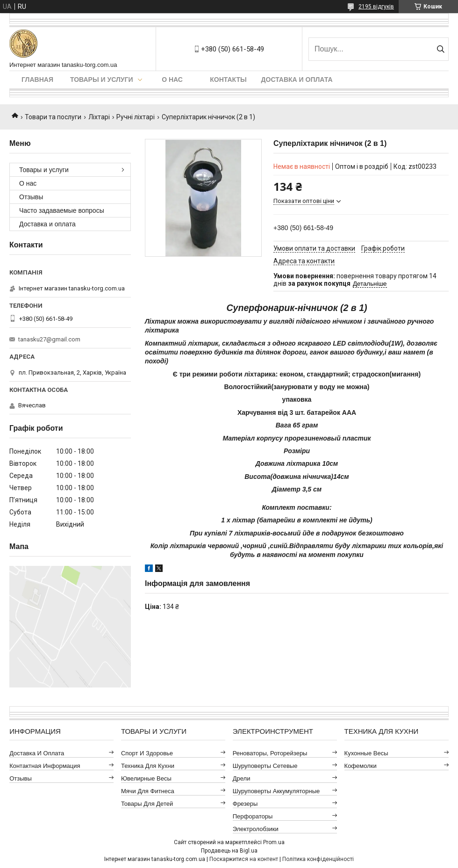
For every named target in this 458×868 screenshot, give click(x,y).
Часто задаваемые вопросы (62, 210)
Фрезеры (245, 804)
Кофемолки (361, 766)
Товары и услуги (102, 80)
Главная (37, 80)
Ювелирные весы (146, 778)
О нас (172, 80)
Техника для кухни (148, 766)
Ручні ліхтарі (136, 117)
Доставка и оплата (297, 80)
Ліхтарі (99, 117)
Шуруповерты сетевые (265, 766)
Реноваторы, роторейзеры (270, 753)
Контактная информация (45, 766)
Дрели (242, 778)
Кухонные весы (366, 753)
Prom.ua (274, 842)
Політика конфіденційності (318, 859)
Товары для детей (147, 804)
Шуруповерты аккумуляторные (276, 791)
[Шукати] (440, 49)
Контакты (228, 80)
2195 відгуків (376, 7)
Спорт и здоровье (147, 753)
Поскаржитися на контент (244, 859)
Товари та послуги (53, 117)
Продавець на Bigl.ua (229, 851)
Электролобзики (256, 829)
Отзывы (31, 197)
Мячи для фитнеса (148, 791)
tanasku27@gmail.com (49, 339)
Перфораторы (253, 816)
